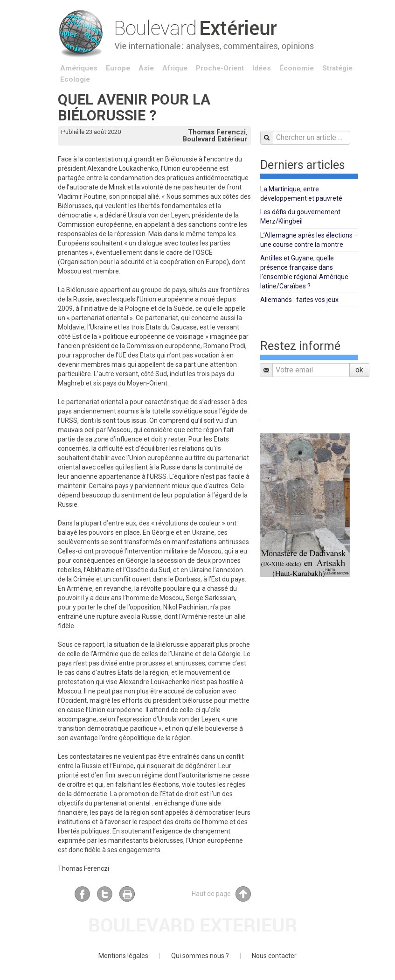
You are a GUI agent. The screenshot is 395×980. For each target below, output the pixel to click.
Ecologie (75, 79)
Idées (262, 68)
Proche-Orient (220, 68)
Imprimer (127, 894)
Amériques (79, 68)
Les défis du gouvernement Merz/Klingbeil (300, 217)
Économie (297, 68)
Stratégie (337, 68)
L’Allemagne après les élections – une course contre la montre (309, 240)
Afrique (175, 68)
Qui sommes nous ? (200, 956)
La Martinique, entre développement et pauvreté (301, 194)
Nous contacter (274, 956)
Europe (118, 68)
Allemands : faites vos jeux (299, 300)
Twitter (105, 894)
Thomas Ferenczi (217, 132)
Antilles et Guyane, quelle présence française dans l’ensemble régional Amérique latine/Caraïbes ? (304, 272)
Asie (146, 68)
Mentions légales (123, 956)
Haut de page (221, 894)
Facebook (82, 894)
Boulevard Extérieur (215, 139)
